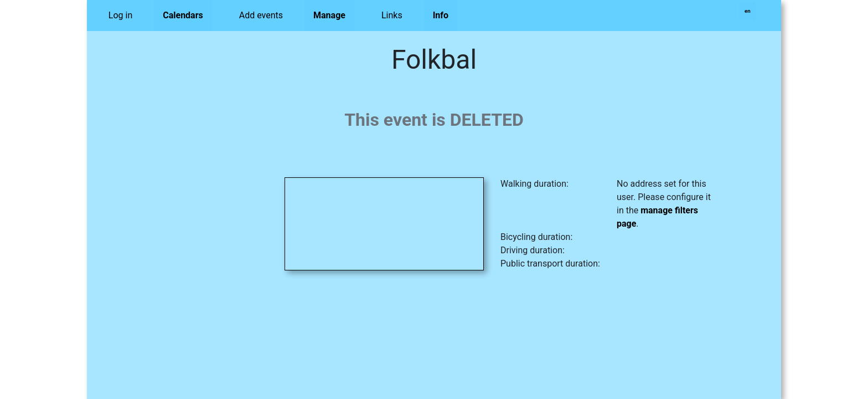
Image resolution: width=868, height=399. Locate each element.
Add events (261, 15)
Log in (120, 15)
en (748, 11)
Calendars (183, 15)
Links (392, 15)
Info (441, 15)
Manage (329, 15)
